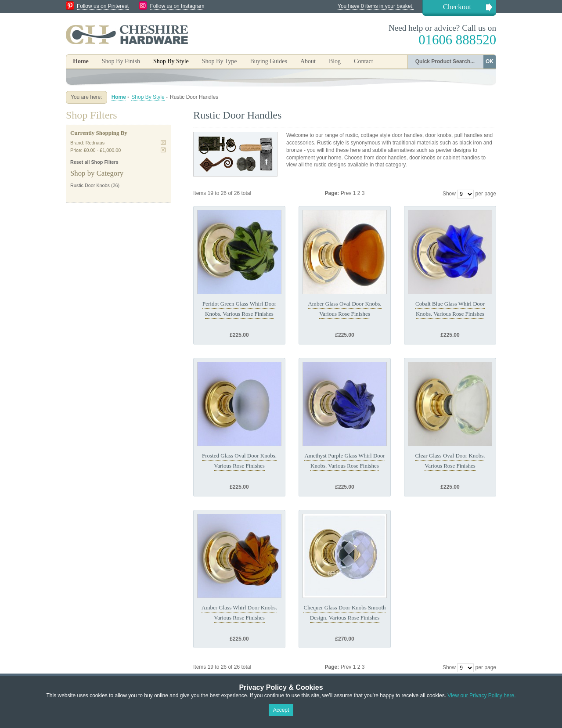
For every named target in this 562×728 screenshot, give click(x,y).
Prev (347, 193)
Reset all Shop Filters (94, 162)
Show (449, 194)
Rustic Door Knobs (90, 185)
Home (81, 61)
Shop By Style (148, 97)
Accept (281, 710)
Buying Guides (268, 61)
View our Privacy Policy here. (481, 696)
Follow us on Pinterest (103, 6)
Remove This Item (163, 142)
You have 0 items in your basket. (376, 6)
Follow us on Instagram (177, 6)
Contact (364, 61)
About (308, 61)
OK (490, 61)
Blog (335, 61)
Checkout (457, 7)
